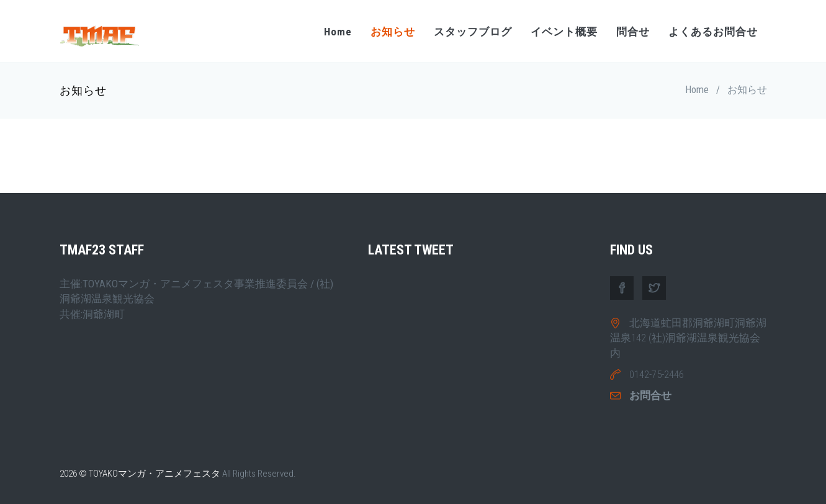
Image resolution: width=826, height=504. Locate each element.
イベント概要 (564, 32)
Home (338, 32)
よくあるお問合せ (713, 32)
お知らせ (393, 32)
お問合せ (650, 395)
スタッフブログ (473, 32)
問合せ (633, 32)
